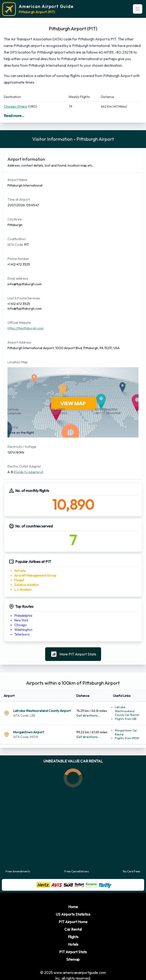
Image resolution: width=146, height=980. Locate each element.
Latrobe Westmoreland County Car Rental (127, 706)
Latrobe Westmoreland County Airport (42, 706)
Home (73, 902)
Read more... (14, 116)
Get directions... (88, 711)
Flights (73, 932)
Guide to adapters (28, 467)
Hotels (73, 940)
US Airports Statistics (73, 910)
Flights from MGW (127, 733)
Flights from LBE (126, 714)
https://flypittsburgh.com (26, 324)
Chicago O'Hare (15, 106)
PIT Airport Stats (73, 947)
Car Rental (73, 925)
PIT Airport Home (73, 917)
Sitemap (73, 955)
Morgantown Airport (29, 727)
